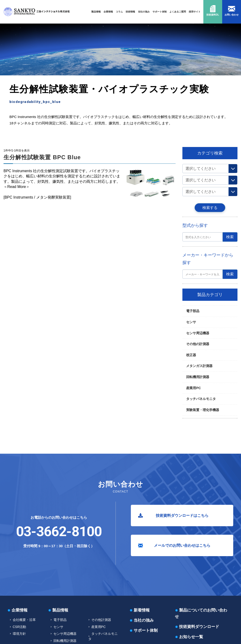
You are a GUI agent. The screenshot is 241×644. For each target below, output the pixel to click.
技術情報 (130, 12)
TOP (10, 142)
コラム (119, 12)
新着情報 (142, 610)
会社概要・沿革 (24, 620)
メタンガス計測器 (199, 366)
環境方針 (19, 634)
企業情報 (108, 12)
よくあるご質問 (178, 12)
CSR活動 (20, 627)
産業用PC (193, 388)
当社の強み (144, 12)
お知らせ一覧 (191, 637)
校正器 (191, 355)
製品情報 (96, 12)
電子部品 (193, 311)
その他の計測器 (198, 344)
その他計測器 (101, 620)
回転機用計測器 (198, 377)
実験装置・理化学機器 (28, 142)
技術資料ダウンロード (199, 627)
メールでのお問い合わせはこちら (182, 545)
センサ (191, 322)
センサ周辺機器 (198, 333)
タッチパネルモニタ (201, 399)
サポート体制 (160, 12)
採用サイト (195, 12)
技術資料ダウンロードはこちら (182, 516)
